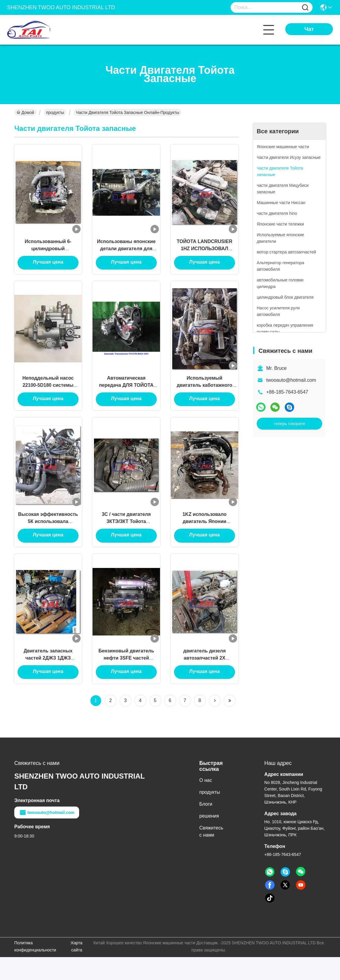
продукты (55, 112)
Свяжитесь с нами (211, 854)
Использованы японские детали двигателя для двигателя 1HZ (126, 253)
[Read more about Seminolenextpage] (215, 724)
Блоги (206, 827)
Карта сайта (77, 969)
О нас (206, 803)
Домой (25, 112)
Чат (309, 29)
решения (209, 839)
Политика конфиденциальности (35, 969)
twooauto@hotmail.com (291, 380)
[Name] (305, 8)
